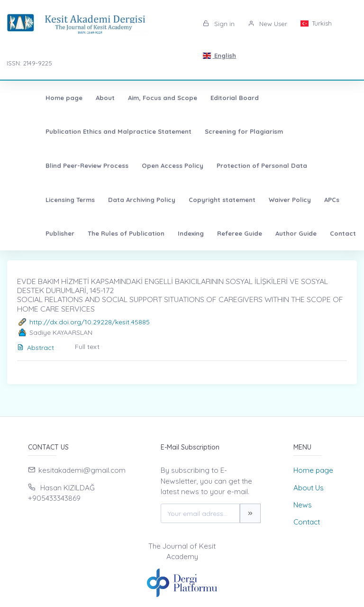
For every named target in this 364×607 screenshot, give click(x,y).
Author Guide (97, 233)
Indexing (327, 200)
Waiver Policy (119, 200)
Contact (144, 233)
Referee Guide (41, 233)
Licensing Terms (221, 166)
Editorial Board (207, 98)
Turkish (316, 23)
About (78, 98)
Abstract (36, 348)
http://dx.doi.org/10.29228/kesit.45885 (90, 322)
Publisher (196, 200)
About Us (309, 488)
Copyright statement (51, 200)
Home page (36, 98)
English (219, 55)
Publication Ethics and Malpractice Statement (91, 131)
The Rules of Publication (263, 200)
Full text (87, 347)
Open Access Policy (49, 166)
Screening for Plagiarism (216, 131)
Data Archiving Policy (293, 166)
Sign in (219, 24)
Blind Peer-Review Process (310, 131)
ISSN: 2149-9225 (29, 63)
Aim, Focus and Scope (135, 98)
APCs (161, 200)
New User (268, 24)
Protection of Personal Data (138, 166)
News (303, 505)
